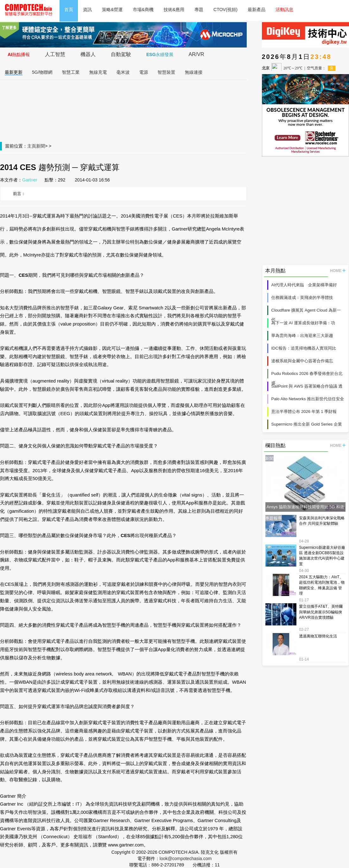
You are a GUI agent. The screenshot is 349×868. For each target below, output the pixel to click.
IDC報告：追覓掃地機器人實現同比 (304, 348)
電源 (144, 72)
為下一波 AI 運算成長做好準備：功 (303, 323)
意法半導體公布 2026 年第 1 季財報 (304, 412)
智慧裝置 (167, 72)
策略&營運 (112, 10)
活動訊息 (284, 10)
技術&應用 (174, 10)
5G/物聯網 (42, 72)
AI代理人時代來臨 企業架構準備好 (304, 285)
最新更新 (14, 72)
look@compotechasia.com (186, 858)
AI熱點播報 (19, 54)
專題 (199, 10)
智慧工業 (71, 72)
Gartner (30, 180)
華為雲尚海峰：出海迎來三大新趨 (302, 336)
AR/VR (197, 54)
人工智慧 (55, 54)
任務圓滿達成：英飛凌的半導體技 (302, 298)
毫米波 (123, 72)
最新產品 (257, 10)
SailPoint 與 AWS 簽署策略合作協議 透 (307, 386)
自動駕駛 (121, 54)
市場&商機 (143, 10)
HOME (338, 271)
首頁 (69, 10)
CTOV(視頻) (225, 10)
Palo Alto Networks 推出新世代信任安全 (308, 399)
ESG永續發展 (160, 54)
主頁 (32, 146)
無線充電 (98, 72)
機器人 (88, 54)
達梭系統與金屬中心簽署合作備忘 (302, 361)
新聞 (41, 146)
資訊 (87, 10)
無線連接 (194, 72)
